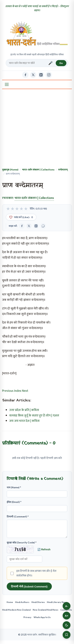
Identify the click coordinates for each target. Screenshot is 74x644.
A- (67, 606)
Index (18, 391)
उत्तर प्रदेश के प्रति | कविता (24, 410)
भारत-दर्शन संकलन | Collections (38, 170)
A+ (67, 616)
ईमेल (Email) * (14, 502)
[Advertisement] (37, 129)
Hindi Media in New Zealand (16, 613)
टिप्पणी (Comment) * (18, 517)
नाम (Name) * (14, 487)
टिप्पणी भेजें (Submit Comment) (29, 590)
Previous (8, 391)
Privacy (27, 621)
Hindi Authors (22, 606)
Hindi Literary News (57, 606)
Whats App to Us (42, 621)
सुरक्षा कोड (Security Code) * (22, 546)
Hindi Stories (38, 606)
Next (25, 391)
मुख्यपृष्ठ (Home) (10, 170)
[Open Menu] (7, 84)
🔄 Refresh (44, 553)
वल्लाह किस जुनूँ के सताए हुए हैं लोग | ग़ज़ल (34, 416)
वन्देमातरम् (63, 170)
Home (10, 606)
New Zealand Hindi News (45, 613)
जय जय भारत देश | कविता (24, 421)
